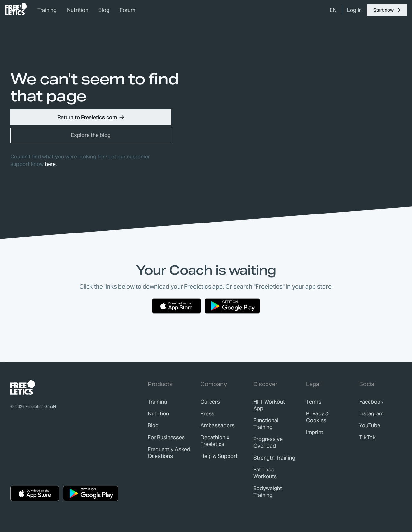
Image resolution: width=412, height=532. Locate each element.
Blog (104, 10)
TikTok (367, 437)
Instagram (371, 414)
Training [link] (47, 10)
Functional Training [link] (266, 424)
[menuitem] (333, 10)
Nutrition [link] (78, 10)
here (50, 164)
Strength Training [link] (274, 458)
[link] (16, 9)
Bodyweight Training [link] (268, 492)
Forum (127, 10)
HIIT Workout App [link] (269, 405)
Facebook (371, 402)
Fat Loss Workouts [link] (265, 473)
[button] (387, 10)
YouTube (370, 426)
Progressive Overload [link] (268, 442)
